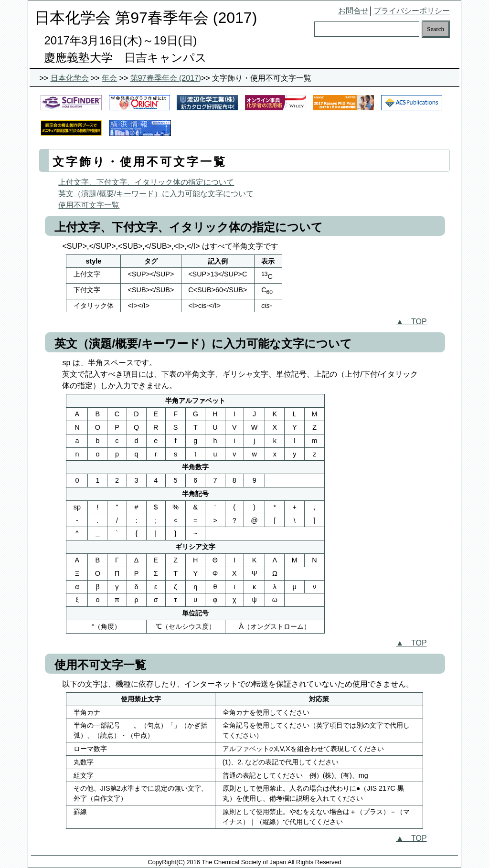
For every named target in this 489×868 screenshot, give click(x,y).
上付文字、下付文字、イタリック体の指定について (146, 182)
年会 (109, 78)
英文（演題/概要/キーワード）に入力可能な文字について (156, 194)
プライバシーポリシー (412, 11)
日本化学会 (70, 78)
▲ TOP (411, 322)
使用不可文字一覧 (89, 205)
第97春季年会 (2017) (166, 78)
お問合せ (353, 11)
